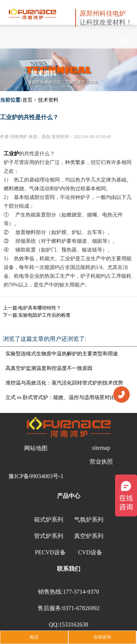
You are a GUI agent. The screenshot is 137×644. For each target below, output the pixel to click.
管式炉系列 (49, 536)
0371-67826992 (81, 608)
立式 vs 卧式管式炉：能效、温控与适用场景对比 (60, 397)
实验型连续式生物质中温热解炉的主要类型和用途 (62, 354)
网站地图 (36, 448)
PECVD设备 (50, 552)
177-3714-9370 (81, 592)
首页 (27, 100)
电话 (34, 637)
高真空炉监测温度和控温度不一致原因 (49, 368)
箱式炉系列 (49, 520)
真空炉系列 (89, 536)
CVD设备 (90, 552)
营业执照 (101, 462)
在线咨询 (102, 637)
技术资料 (48, 100)
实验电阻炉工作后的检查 (44, 315)
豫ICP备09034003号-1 (36, 476)
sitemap (101, 448)
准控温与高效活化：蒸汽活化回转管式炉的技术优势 (64, 383)
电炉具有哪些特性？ (40, 308)
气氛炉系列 (89, 520)
